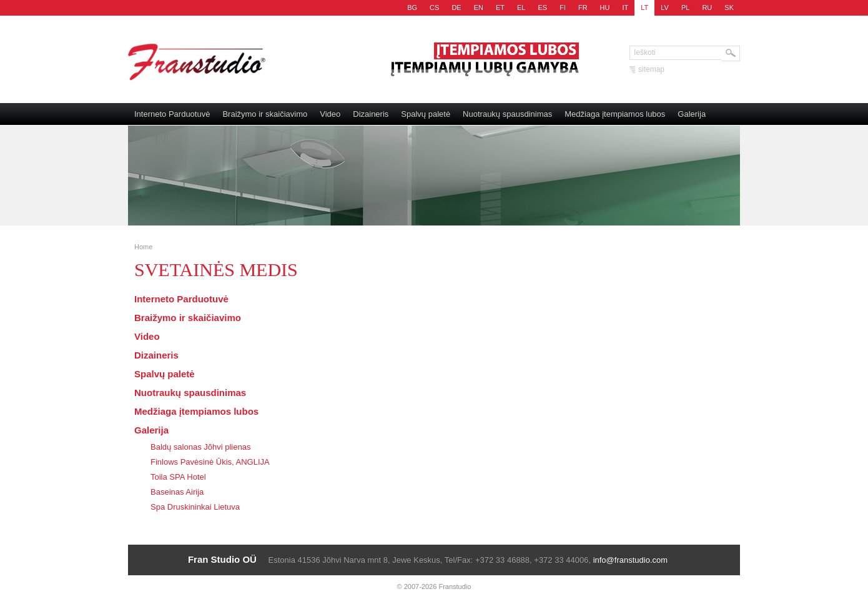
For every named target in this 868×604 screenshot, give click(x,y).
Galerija (692, 114)
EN (479, 7)
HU (605, 7)
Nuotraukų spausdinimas (507, 114)
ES (542, 7)
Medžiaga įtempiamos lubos (615, 114)
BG (412, 7)
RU (707, 7)
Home (143, 247)
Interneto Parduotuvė (172, 114)
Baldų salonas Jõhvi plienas (200, 447)
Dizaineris (371, 114)
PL (685, 7)
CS (434, 7)
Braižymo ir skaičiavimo (265, 114)
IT (626, 7)
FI (563, 7)
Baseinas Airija (177, 492)
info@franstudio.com (630, 560)
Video (330, 114)
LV (665, 7)
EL (521, 7)
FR (583, 7)
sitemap (651, 69)
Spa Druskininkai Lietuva (195, 507)
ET (500, 7)
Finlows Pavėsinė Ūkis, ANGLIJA (210, 462)
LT (644, 7)
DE (456, 7)
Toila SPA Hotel (178, 477)
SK (729, 7)
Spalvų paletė (426, 114)
